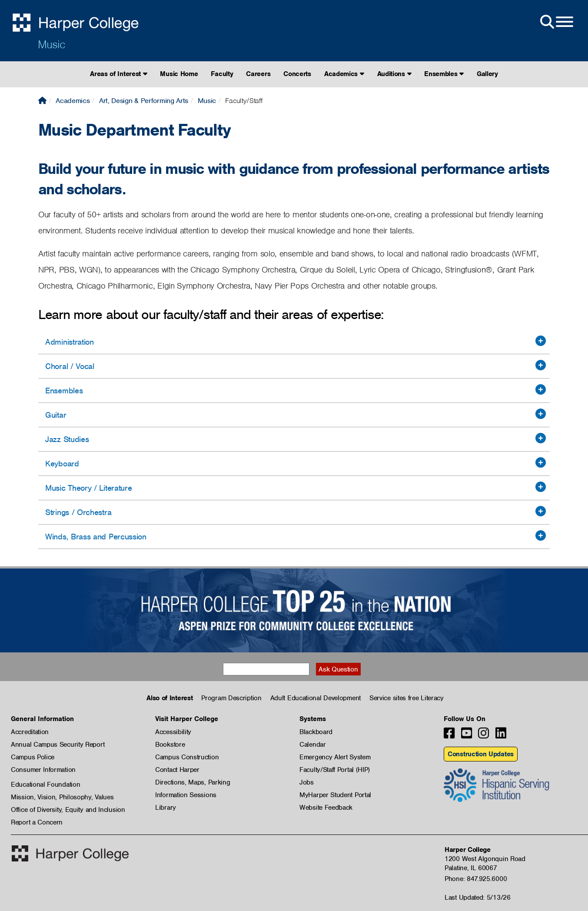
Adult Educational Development (316, 698)
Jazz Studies (67, 439)
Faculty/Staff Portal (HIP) (335, 770)
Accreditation (30, 732)
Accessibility (173, 732)
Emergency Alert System (335, 757)
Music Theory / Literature (89, 488)
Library (166, 808)
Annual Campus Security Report (58, 745)
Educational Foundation (45, 785)
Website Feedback (326, 808)
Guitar (56, 415)
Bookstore (170, 745)
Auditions (394, 74)
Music (51, 44)
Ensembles (444, 74)
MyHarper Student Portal (335, 795)
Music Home (179, 74)
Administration (70, 342)
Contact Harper (177, 770)
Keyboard (62, 464)
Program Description (231, 698)
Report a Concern (37, 822)
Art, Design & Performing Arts (144, 101)
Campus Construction (187, 757)
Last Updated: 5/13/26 (478, 898)
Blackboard (316, 732)
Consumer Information (43, 770)
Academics (344, 74)
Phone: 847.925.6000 (476, 879)
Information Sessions (186, 795)
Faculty (222, 74)
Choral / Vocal (70, 366)
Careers (258, 74)
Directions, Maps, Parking (193, 782)
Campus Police (33, 757)
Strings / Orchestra (78, 512)
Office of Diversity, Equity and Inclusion (68, 810)
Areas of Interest (118, 74)
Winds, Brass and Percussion (96, 537)
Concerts (297, 74)
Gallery (487, 74)
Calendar (313, 745)
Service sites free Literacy (407, 698)
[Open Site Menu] (556, 22)
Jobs (307, 782)
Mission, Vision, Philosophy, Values (62, 797)
